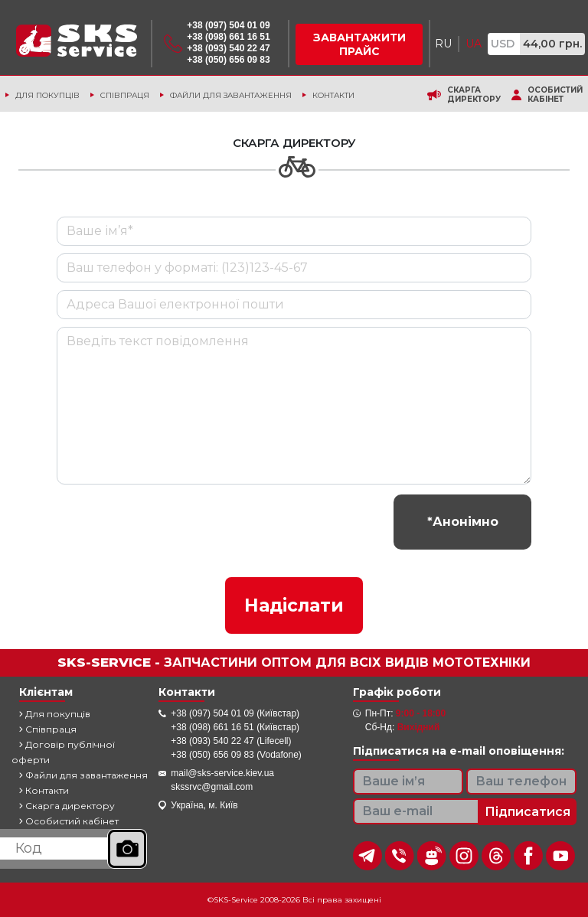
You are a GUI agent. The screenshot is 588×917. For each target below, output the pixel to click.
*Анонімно (463, 522)
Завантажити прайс (359, 44)
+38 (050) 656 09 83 (228, 60)
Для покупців (47, 95)
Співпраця (125, 95)
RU (443, 44)
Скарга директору (474, 95)
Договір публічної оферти (63, 752)
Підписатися (528, 812)
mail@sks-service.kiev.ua (222, 773)
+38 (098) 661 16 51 (228, 37)
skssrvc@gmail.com (212, 787)
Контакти (333, 95)
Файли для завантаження (231, 95)
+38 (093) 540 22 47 (228, 48)
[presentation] (173, 522)
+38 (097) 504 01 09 (228, 25)
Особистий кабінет (555, 95)
